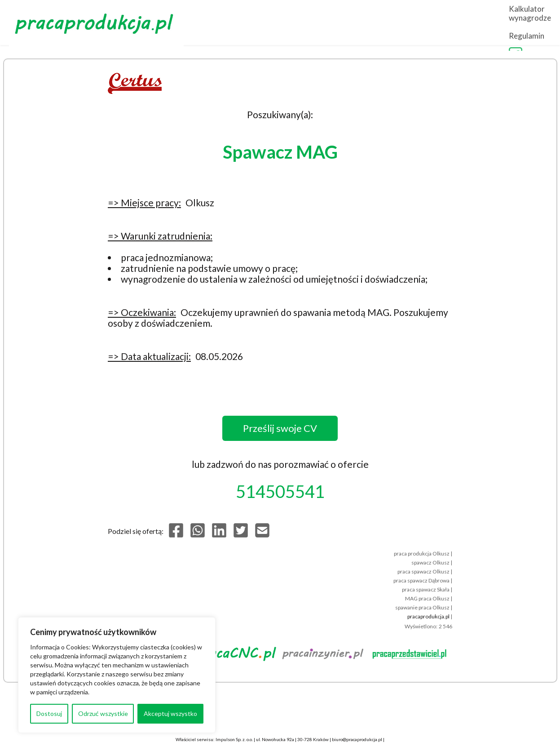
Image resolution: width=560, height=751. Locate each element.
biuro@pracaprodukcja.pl (357, 739)
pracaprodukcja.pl (428, 616)
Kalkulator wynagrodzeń (432, 23)
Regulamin (505, 23)
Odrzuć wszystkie (103, 713)
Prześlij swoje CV (280, 428)
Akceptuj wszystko (170, 713)
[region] (117, 675)
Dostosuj (49, 713)
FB (544, 23)
